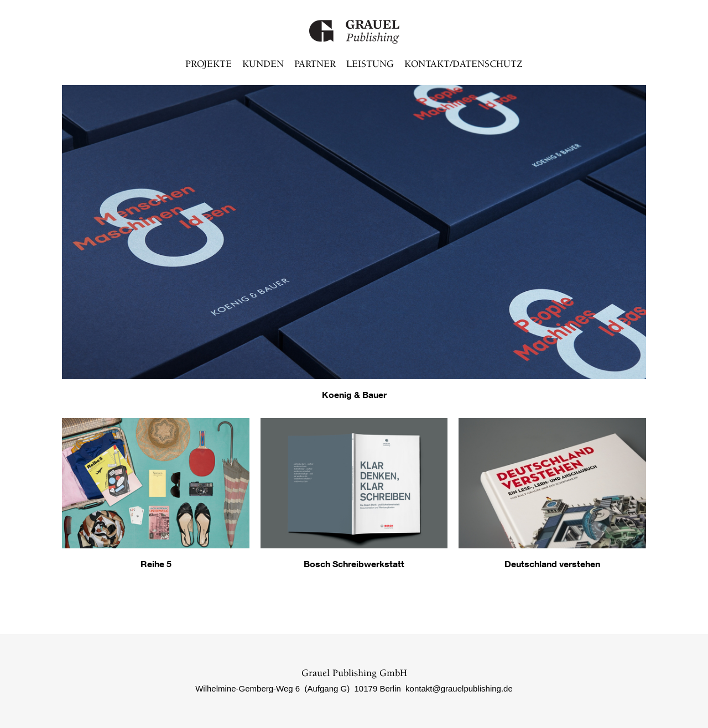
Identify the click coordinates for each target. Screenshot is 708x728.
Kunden (263, 64)
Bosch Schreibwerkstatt (354, 564)
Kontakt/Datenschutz (464, 64)
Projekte (209, 64)
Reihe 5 (156, 564)
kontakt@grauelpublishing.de (459, 688)
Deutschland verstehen (552, 564)
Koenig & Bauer (354, 394)
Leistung (370, 64)
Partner (315, 64)
